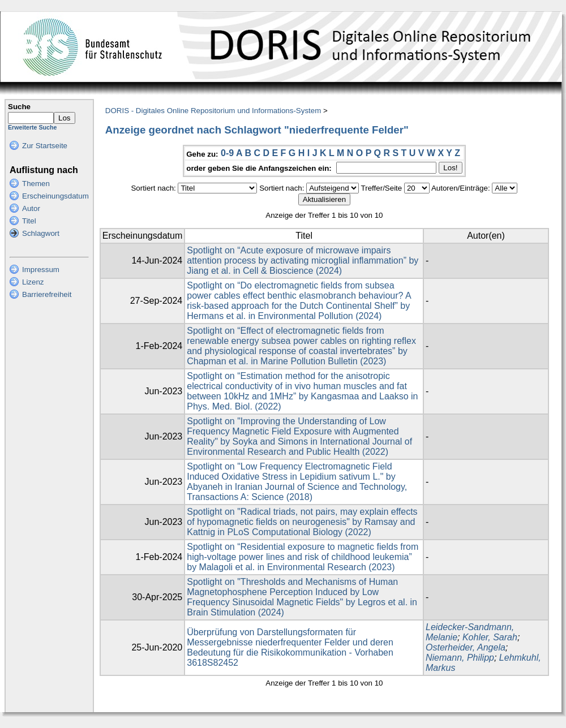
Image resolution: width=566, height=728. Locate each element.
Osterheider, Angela (466, 647)
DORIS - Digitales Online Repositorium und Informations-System (213, 111)
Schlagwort (41, 233)
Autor (31, 208)
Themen (36, 184)
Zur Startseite (45, 146)
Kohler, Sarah (490, 637)
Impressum (41, 270)
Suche (19, 107)
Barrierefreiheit (47, 294)
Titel (29, 221)
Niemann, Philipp (460, 658)
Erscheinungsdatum (55, 196)
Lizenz (33, 282)
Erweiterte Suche (32, 127)
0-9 (227, 153)
